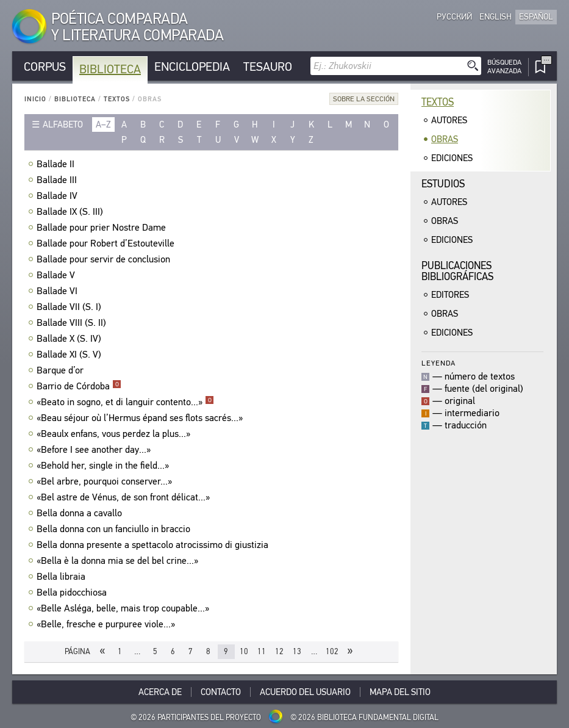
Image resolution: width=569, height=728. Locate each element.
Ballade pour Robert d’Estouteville (107, 243)
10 (244, 651)
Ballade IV (59, 196)
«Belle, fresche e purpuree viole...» (107, 624)
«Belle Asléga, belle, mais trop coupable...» (124, 608)
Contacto (221, 692)
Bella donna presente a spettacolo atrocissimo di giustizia (154, 545)
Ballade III (58, 180)
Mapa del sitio (400, 692)
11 (262, 651)
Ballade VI (59, 291)
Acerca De (160, 692)
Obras (445, 139)
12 (279, 651)
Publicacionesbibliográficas (457, 271)
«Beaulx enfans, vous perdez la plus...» (115, 434)
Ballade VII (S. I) (70, 307)
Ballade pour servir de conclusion (105, 259)
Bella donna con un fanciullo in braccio (115, 529)
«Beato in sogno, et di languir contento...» (125, 402)
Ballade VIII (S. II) (73, 323)
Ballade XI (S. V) (70, 355)
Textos (117, 99)
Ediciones (452, 158)
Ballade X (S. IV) (70, 339)
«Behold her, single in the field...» (104, 466)
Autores (449, 120)
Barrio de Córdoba (79, 386)
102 (332, 651)
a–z (103, 124)
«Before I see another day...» (95, 450)
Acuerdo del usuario (305, 692)
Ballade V (57, 275)
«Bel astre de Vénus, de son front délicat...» (125, 497)
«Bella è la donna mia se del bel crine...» (119, 561)
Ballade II (57, 164)
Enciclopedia (192, 67)
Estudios (443, 184)
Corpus (45, 67)
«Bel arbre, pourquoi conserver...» (106, 481)
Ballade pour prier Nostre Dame (103, 228)
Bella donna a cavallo (81, 513)
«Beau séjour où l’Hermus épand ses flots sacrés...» (141, 418)
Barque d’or (62, 370)
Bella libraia (63, 577)
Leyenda (438, 363)
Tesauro (268, 67)
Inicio (35, 99)
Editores (450, 295)
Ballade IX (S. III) (71, 212)
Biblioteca (110, 69)
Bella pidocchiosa (73, 593)
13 (297, 651)
